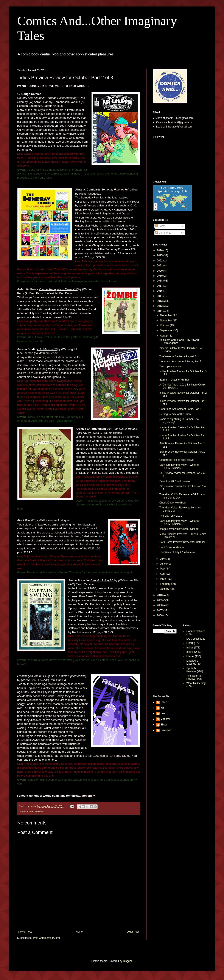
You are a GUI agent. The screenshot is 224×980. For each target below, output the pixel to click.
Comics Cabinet (196, 631)
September (167, 330)
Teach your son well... (172, 366)
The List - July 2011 (171, 516)
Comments (163, 233)
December (166, 315)
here (135, 473)
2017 (160, 286)
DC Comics (193, 639)
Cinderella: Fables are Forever (177, 460)
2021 (160, 266)
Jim (163, 708)
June (163, 564)
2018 (160, 281)
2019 (160, 276)
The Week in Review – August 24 (178, 356)
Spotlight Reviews (192, 670)
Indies (30, 812)
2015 (160, 291)
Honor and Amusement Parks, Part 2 (180, 361)
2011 (160, 311)
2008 (160, 605)
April (163, 574)
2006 (160, 615)
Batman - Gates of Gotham (175, 380)
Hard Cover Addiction (172, 547)
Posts (160, 226)
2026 (160, 250)
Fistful (190, 643)
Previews (39, 812)
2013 (160, 301)
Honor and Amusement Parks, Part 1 (180, 409)
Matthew (165, 719)
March (164, 579)
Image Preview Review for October (179, 529)
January (165, 589)
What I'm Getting (196, 683)
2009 (160, 600)
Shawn (164, 725)
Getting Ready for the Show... (176, 414)
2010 (160, 595)
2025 (160, 255)
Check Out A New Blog (172, 503)
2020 (160, 271)
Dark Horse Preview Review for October (182, 542)
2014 (160, 296)
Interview (192, 652)
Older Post (133, 932)
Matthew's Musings (192, 662)
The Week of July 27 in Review (177, 552)
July (163, 559)
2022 (160, 261)
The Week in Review (194, 677)
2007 (160, 610)
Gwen (164, 702)
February (166, 584)
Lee (163, 713)
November (166, 321)
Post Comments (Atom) (46, 938)
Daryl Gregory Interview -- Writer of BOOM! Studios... (179, 466)
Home (79, 932)
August (164, 336)
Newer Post (25, 932)
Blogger (127, 961)
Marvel (190, 656)
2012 (160, 306)
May (163, 569)
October (165, 326)
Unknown (166, 730)
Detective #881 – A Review (175, 481)
